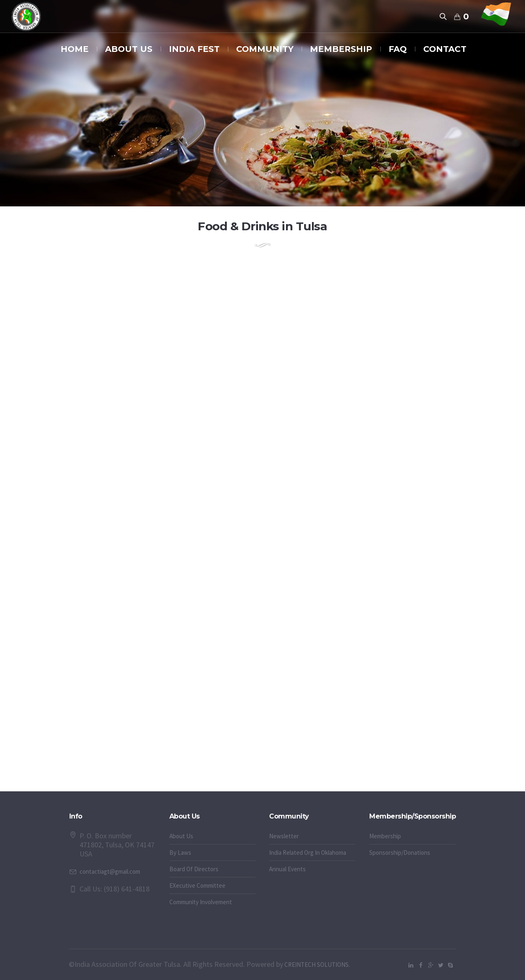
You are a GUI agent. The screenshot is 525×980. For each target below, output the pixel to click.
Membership (385, 836)
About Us (181, 836)
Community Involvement (201, 902)
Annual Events (287, 869)
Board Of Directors (194, 869)
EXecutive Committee (197, 885)
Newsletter (284, 836)
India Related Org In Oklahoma (308, 853)
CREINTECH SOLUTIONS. (316, 965)
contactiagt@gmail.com (110, 871)
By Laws (180, 853)
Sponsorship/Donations (400, 853)
